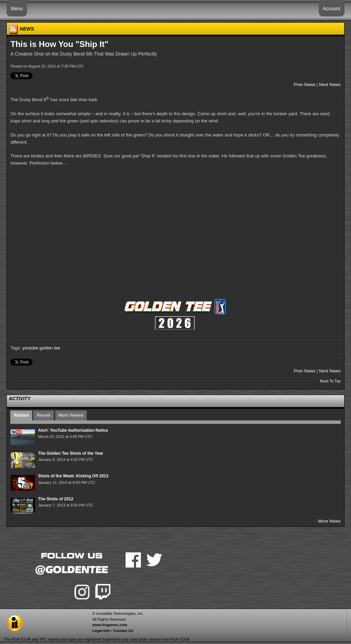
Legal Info (101, 631)
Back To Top (330, 381)
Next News (330, 85)
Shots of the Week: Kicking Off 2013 (73, 476)
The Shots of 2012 (56, 499)
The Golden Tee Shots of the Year (71, 453)
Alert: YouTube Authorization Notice (73, 430)
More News (329, 521)
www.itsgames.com (110, 625)
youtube (30, 348)
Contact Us (123, 631)
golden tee (50, 348)
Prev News (305, 85)
